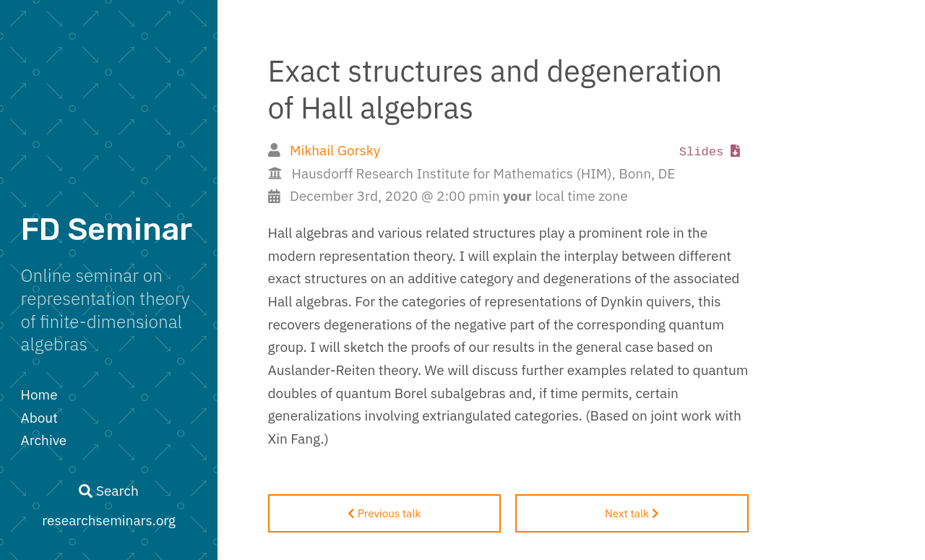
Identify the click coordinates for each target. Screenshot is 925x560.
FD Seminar (107, 229)
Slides (710, 152)
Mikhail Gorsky (335, 150)
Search (108, 491)
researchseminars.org (109, 520)
